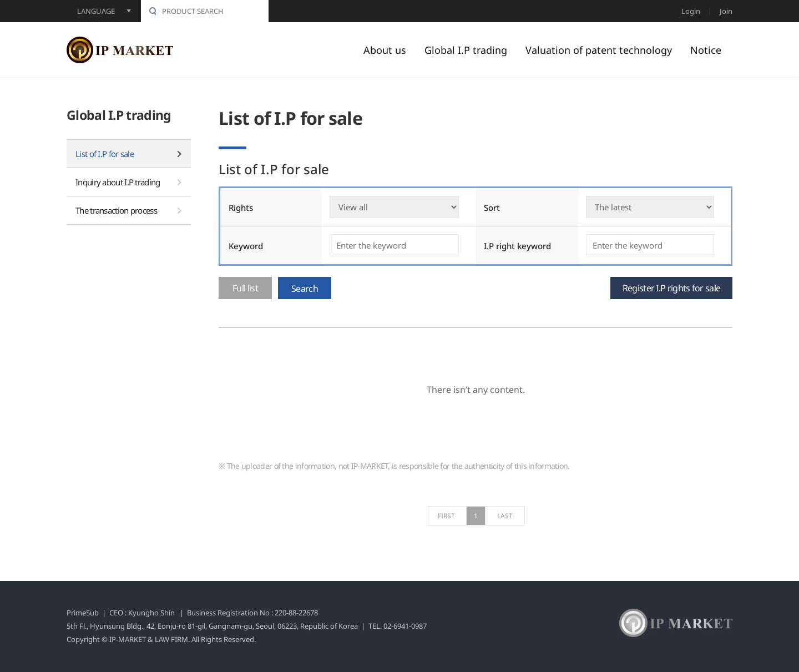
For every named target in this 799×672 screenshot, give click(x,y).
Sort (492, 208)
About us (385, 50)
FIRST (446, 516)
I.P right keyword (517, 246)
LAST (505, 516)
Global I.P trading (466, 50)
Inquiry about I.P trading (118, 182)
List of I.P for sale (105, 154)
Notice (706, 50)
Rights (241, 208)
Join (726, 11)
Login (691, 11)
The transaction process (116, 210)
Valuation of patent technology (599, 50)
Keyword (246, 246)
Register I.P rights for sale (671, 288)
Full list (245, 288)
